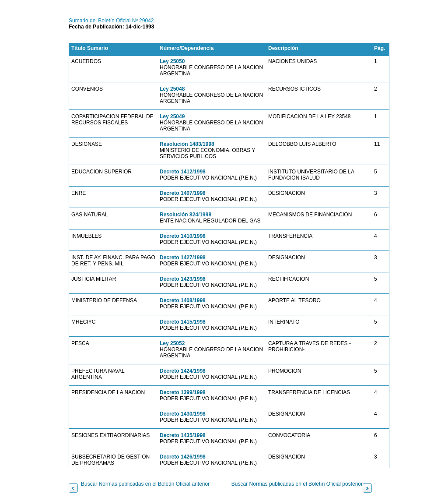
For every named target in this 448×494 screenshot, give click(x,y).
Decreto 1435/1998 (183, 435)
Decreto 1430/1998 (183, 414)
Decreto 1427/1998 (183, 258)
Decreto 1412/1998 (183, 172)
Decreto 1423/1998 (183, 279)
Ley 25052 (172, 343)
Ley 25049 (172, 116)
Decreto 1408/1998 (183, 300)
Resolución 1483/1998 (187, 144)
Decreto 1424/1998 (183, 371)
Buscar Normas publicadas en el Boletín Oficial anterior (145, 484)
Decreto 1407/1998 (183, 193)
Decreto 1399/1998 (183, 392)
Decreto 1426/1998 (183, 457)
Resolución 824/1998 (185, 215)
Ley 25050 (172, 61)
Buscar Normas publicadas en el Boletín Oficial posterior (297, 484)
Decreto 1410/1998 (183, 236)
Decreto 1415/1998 (183, 322)
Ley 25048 (172, 89)
